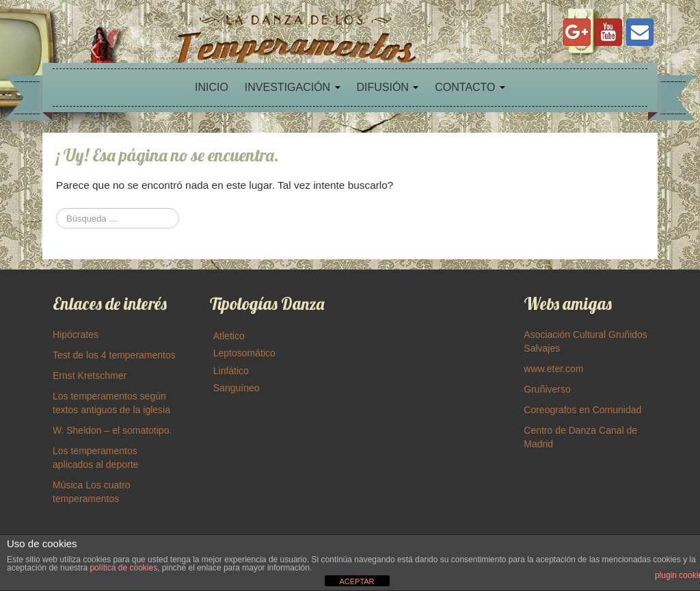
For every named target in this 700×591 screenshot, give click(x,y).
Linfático (231, 371)
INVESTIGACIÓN (293, 87)
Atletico (229, 336)
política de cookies (123, 568)
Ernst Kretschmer (90, 376)
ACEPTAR (356, 581)
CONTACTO (470, 87)
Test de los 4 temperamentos (114, 355)
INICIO (212, 87)
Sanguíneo (237, 388)
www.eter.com (553, 369)
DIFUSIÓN (387, 87)
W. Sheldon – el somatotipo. (112, 430)
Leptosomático (244, 353)
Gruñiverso (547, 389)
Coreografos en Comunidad (582, 410)
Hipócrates (76, 334)
